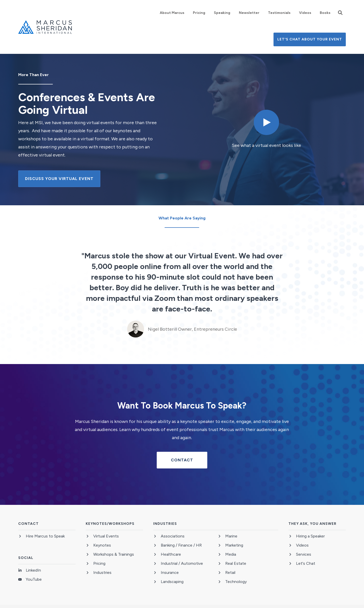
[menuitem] (172, 13)
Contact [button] (182, 460)
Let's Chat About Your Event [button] (310, 39)
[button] (340, 13)
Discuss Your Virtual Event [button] (59, 179)
